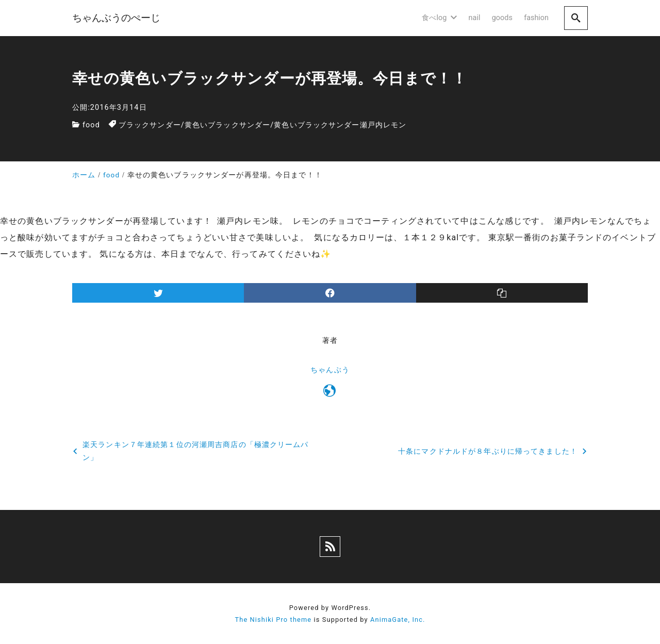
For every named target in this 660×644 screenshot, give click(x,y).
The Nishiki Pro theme (273, 620)
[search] (576, 18)
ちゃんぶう (330, 370)
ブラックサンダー (150, 125)
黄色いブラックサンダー (227, 125)
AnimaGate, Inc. (398, 620)
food (91, 125)
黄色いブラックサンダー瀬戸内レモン (340, 125)
